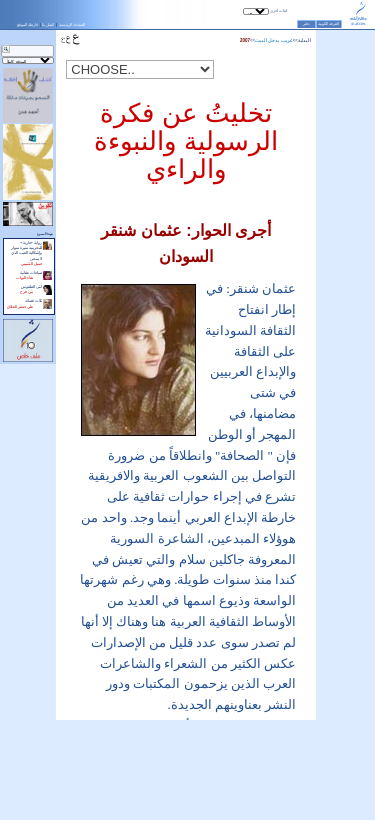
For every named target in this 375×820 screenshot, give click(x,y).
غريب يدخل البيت (274, 40)
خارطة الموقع (27, 24)
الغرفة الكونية (328, 24)
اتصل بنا (48, 24)
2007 (245, 40)
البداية (304, 40)
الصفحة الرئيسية (72, 24)
